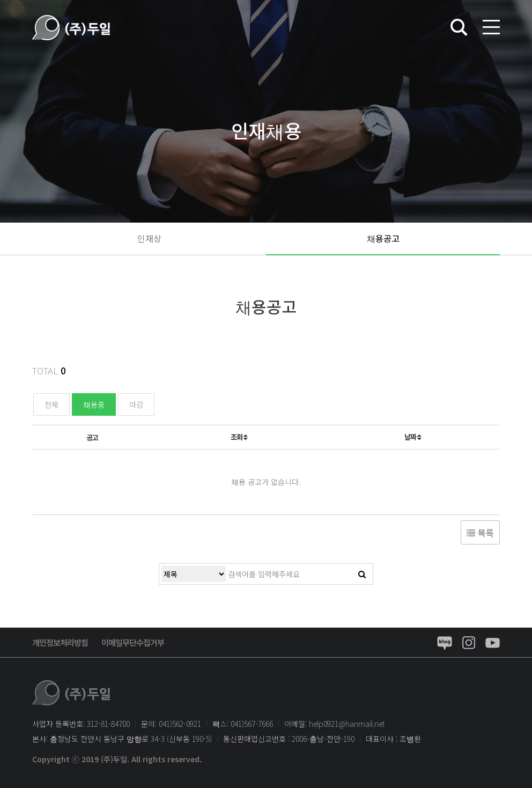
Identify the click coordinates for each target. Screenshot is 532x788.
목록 (480, 533)
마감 (136, 404)
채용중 (94, 404)
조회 (239, 437)
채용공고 (383, 238)
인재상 (149, 238)
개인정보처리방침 (60, 642)
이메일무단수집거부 (133, 642)
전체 (51, 404)
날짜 (413, 437)
